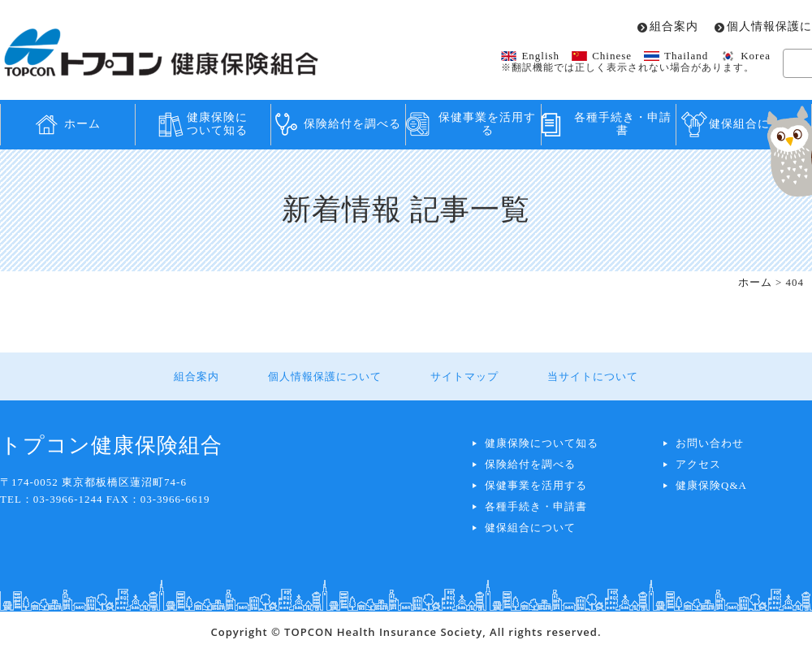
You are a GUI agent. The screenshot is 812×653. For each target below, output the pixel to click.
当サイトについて (593, 376)
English (540, 56)
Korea (756, 56)
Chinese (612, 56)
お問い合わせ (710, 443)
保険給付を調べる (352, 124)
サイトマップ (464, 376)
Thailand (686, 56)
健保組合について (530, 528)
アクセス (698, 464)
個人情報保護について (325, 376)
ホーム (82, 124)
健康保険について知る (217, 124)
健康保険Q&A (711, 485)
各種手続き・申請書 (623, 124)
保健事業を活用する (487, 124)
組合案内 (674, 27)
